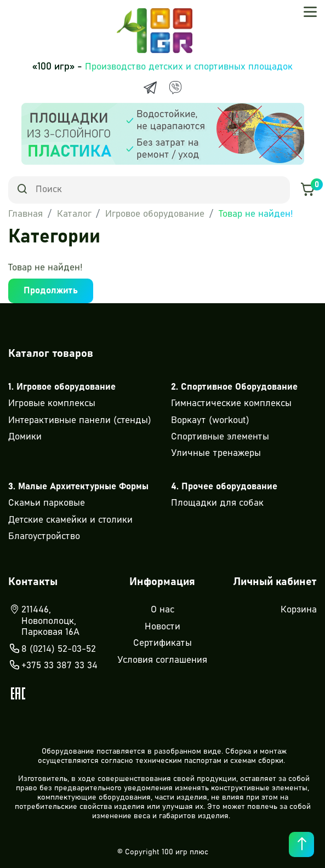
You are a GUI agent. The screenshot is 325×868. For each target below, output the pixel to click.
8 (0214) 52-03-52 (52, 650)
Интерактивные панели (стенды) (80, 421)
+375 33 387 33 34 (53, 666)
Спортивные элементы (220, 437)
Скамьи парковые (47, 503)
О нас (162, 610)
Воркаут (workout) (210, 421)
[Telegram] (150, 88)
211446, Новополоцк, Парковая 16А (44, 621)
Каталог (74, 214)
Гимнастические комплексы (231, 404)
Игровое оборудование (155, 214)
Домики (25, 437)
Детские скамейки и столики (70, 520)
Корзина (299, 610)
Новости (162, 627)
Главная (25, 214)
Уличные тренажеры (216, 453)
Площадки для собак (217, 503)
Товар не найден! (256, 214)
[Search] (149, 190)
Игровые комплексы (52, 404)
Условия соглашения (162, 660)
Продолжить (51, 291)
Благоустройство (44, 537)
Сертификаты (162, 643)
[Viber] (175, 88)
